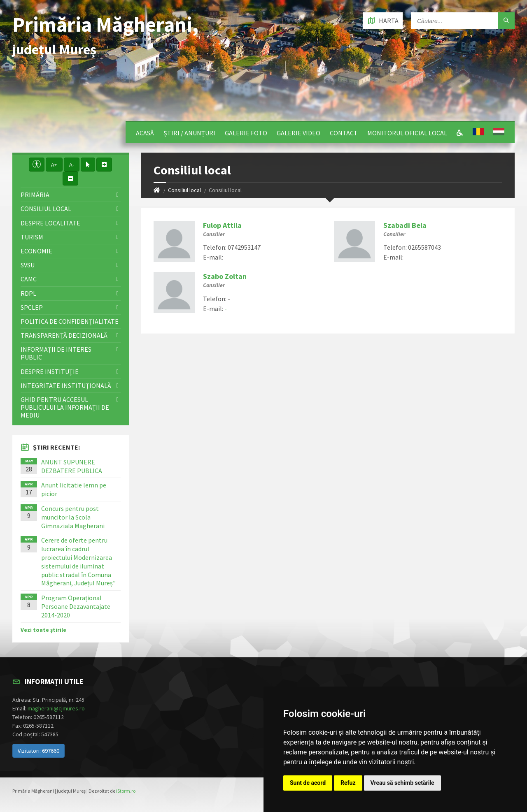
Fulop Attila (222, 225)
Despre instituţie (50, 371)
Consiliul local (184, 190)
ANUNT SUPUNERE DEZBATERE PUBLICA (72, 466)
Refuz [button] (348, 783)
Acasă (145, 133)
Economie (36, 251)
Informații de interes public (56, 353)
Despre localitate (50, 223)
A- (72, 165)
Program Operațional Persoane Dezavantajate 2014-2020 (76, 606)
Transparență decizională (64, 335)
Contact (344, 133)
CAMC (29, 279)
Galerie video (298, 133)
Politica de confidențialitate (70, 321)
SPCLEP (32, 307)
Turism (32, 237)
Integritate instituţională (66, 385)
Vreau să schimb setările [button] (402, 783)
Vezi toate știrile (43, 630)
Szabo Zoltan (225, 276)
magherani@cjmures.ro (56, 708)
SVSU (28, 265)
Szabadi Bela (405, 225)
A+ (54, 165)
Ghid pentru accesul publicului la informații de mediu (65, 407)
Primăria (35, 195)
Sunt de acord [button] (308, 783)
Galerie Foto (246, 133)
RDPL (28, 293)
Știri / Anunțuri (189, 133)
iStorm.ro (126, 791)
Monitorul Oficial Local (407, 133)
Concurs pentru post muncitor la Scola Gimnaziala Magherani (73, 517)
